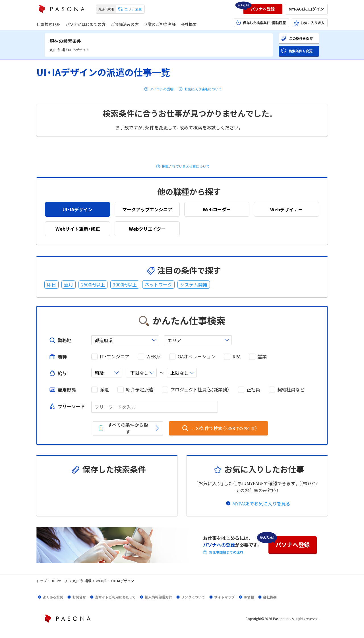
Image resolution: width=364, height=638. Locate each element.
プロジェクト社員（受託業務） (200, 390)
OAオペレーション (197, 357)
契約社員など (291, 390)
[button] (263, 9)
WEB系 (154, 357)
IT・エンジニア (115, 357)
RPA (237, 357)
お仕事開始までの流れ (226, 552)
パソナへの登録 (219, 545)
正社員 (253, 390)
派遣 (104, 390)
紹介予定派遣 (140, 390)
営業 (262, 357)
